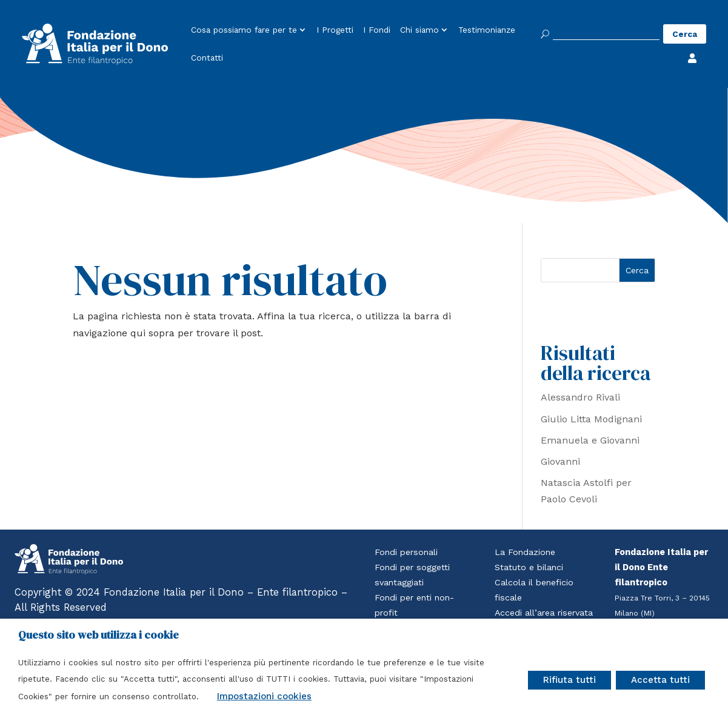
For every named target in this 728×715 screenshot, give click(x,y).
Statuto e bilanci (529, 567)
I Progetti (335, 30)
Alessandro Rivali (580, 397)
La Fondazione (526, 552)
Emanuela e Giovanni (590, 440)
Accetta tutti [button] (660, 680)
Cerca (637, 270)
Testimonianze (487, 30)
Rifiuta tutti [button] (569, 680)
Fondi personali (407, 552)
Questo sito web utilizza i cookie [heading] (99, 635)
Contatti (207, 58)
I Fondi (377, 30)
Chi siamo (419, 30)
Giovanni (560, 461)
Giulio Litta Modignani (591, 419)
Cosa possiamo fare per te (244, 30)
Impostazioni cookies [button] (264, 696)
